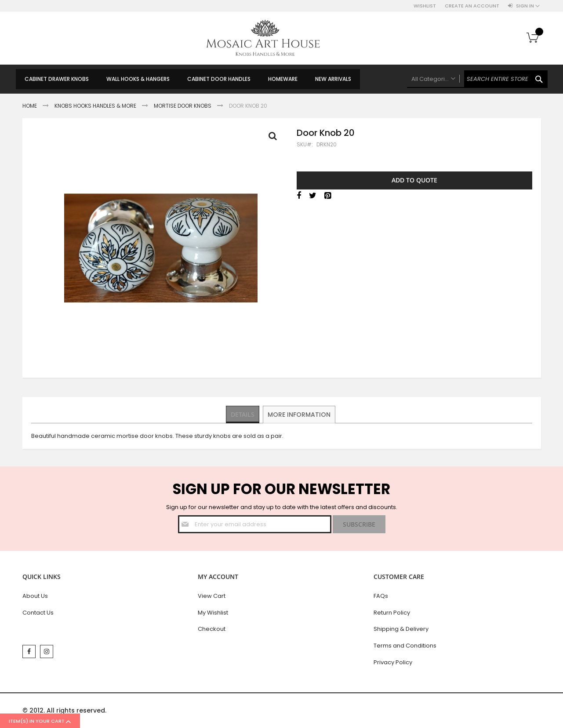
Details (243, 414)
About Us (35, 596)
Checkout (212, 629)
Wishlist (425, 6)
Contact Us (38, 613)
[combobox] (477, 79)
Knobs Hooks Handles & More (95, 106)
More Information (300, 414)
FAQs (381, 596)
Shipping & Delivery (401, 629)
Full (275, 138)
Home (30, 106)
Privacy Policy (393, 662)
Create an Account (472, 6)
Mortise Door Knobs (183, 106)
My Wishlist (213, 613)
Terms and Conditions (405, 646)
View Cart (212, 596)
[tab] (243, 415)
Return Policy (392, 613)
